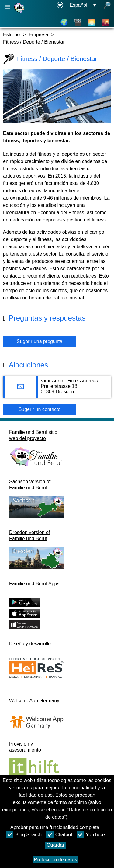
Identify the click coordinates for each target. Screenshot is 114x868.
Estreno (11, 35)
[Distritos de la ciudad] (105, 22)
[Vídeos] (78, 22)
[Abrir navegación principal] (8, 7)
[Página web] (20, 13)
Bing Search (24, 835)
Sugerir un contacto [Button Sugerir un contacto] (40, 409)
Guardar (55, 845)
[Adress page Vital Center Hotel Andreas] (57, 390)
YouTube (91, 835)
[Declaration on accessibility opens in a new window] (60, 5)
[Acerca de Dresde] (92, 22)
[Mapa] (64, 22)
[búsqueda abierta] (107, 5)
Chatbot (59, 835)
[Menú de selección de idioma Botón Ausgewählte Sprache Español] (83, 5)
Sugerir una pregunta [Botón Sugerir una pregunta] (40, 341)
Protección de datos (55, 860)
